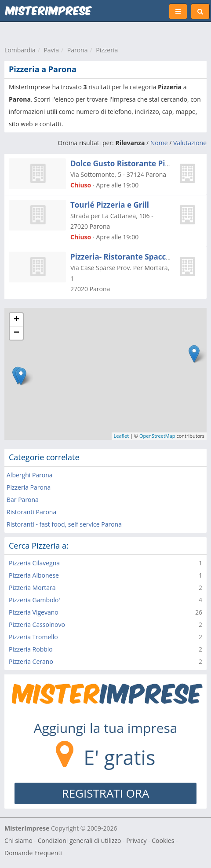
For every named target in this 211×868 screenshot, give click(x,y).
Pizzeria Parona (29, 487)
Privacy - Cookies (150, 841)
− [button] (16, 333)
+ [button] (16, 320)
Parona (78, 50)
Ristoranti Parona (31, 512)
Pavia (51, 50)
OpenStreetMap (157, 436)
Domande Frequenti (33, 853)
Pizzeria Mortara (32, 588)
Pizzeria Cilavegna (34, 563)
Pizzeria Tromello (33, 637)
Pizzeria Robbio (31, 649)
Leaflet (122, 436)
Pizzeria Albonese (34, 575)
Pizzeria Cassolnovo (37, 624)
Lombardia (20, 50)
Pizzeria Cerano (31, 661)
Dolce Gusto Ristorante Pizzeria (129, 163)
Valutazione (190, 143)
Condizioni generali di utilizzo (80, 841)
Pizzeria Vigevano (34, 612)
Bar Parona (23, 500)
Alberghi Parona (30, 475)
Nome (159, 143)
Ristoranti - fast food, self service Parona (64, 524)
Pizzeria (107, 50)
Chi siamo (18, 841)
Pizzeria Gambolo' (35, 600)
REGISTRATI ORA (106, 793)
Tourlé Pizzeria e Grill (110, 205)
